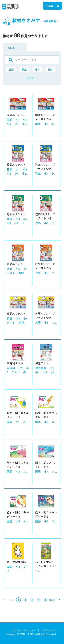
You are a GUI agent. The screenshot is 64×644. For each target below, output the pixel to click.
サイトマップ (49, 630)
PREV (12, 600)
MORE (31, 78)
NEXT (52, 600)
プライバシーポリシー (24, 630)
